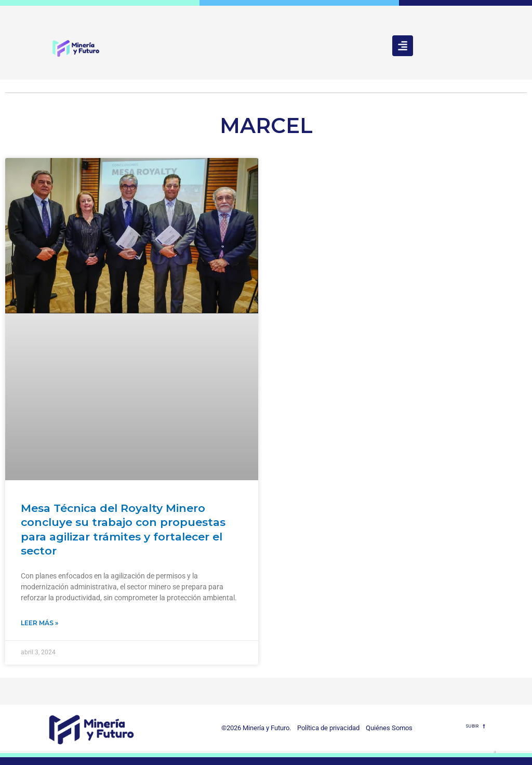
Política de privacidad (326, 728)
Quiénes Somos (389, 728)
